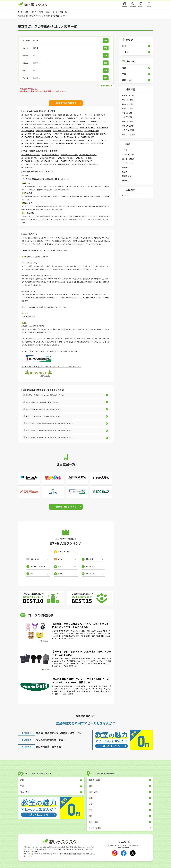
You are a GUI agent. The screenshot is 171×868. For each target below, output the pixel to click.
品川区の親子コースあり (30, 164)
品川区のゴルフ (60, 118)
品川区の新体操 (63, 115)
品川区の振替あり (64, 164)
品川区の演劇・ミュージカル (47, 143)
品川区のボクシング (90, 124)
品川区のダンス (71, 140)
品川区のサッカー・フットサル (81, 115)
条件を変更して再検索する (66, 103)
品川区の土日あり (67, 161)
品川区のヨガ (84, 121)
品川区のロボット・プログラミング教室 (55, 134)
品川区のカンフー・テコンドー (48, 128)
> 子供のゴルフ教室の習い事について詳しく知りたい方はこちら (44, 250)
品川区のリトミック (29, 140)
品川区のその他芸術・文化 (42, 146)
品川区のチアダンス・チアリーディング (92, 140)
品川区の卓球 (48, 118)
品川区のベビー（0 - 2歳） (31, 155)
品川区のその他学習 (43, 137)
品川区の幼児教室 (28, 131)
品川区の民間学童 (28, 137)
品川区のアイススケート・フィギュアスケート (38, 121)
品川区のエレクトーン (72, 137)
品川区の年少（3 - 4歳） (50, 155)
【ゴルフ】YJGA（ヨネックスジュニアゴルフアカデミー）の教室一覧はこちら (49, 351)
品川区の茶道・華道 (82, 143)
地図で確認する (106, 86)
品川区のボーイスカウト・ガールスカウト (68, 131)
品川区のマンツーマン (48, 164)
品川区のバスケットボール (91, 118)
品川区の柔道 (42, 124)
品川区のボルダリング (99, 121)
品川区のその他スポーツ (69, 128)
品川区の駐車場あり (92, 164)
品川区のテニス (100, 115)
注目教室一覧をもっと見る (66, 507)
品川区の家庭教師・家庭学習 (96, 134)
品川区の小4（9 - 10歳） (84, 158)
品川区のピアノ (57, 137)
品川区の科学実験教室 (44, 131)
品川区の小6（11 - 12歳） (50, 161)
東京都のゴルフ (27, 176)
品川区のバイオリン (44, 140)
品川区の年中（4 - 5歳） (69, 155)
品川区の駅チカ (77, 164)
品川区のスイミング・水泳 (31, 115)
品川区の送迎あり (28, 167)
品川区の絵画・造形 (66, 143)
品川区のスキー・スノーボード (67, 121)
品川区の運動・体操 (49, 115)
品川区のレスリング (29, 128)
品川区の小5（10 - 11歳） (31, 161)
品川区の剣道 (53, 124)
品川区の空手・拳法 (29, 124)
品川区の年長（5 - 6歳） (88, 155)
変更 (106, 41)
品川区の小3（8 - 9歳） (66, 158)
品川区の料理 (26, 146)
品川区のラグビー (74, 118)
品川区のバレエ (59, 140)
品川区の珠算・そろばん (30, 134)
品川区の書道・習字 (92, 131)
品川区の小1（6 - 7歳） (30, 158)
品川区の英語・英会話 (88, 128)
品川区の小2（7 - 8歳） (48, 158)
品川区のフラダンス (29, 143)
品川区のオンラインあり (84, 161)
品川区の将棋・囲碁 (77, 134)
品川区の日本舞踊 (97, 143)
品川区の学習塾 (103, 128)
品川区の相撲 (77, 124)
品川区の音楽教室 (87, 137)
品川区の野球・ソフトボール (32, 118)
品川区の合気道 (65, 124)
